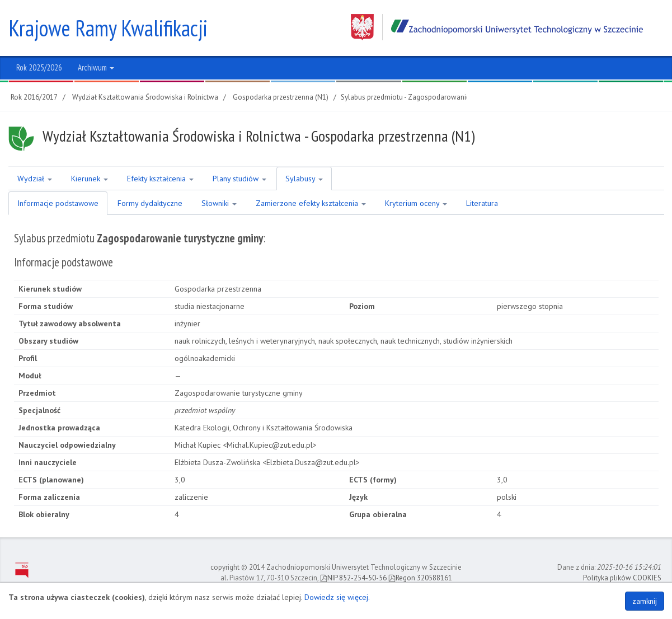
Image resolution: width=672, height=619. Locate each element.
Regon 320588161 (420, 578)
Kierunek (90, 179)
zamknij (645, 601)
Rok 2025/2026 (39, 67)
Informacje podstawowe (58, 203)
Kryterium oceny (416, 203)
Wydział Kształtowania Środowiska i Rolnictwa (145, 97)
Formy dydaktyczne (150, 203)
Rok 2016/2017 (34, 97)
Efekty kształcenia (160, 179)
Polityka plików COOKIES (622, 578)
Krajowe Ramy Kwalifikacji (108, 28)
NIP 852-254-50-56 (353, 578)
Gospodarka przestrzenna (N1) (281, 97)
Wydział (35, 179)
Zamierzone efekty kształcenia (311, 203)
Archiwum (96, 67)
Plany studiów (239, 179)
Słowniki (219, 203)
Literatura (482, 203)
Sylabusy (304, 179)
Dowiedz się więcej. (337, 597)
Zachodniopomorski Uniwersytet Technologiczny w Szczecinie (497, 27)
